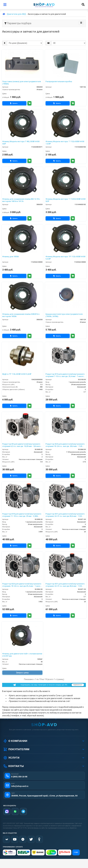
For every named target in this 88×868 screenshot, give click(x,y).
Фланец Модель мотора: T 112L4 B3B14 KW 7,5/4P (65, 143)
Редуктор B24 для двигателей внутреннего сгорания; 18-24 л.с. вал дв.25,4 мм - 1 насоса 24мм (22, 585)
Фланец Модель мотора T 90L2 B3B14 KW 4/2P (21, 143)
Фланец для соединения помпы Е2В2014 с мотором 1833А (21, 315)
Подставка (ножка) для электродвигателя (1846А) (22, 83)
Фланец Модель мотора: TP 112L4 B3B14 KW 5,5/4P (65, 258)
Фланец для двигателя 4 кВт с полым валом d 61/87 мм (22, 655)
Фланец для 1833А (10, 257)
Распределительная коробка (59, 81)
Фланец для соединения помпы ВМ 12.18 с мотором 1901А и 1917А (21, 200)
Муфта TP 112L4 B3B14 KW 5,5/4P (17, 374)
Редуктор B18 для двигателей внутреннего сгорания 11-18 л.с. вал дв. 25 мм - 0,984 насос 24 (22, 515)
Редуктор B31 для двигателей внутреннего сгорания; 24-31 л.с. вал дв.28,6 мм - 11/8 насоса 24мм (65, 515)
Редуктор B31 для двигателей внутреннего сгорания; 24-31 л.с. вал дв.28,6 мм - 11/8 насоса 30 (65, 585)
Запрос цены (22, 673)
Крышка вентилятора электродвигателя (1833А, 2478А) (64, 315)
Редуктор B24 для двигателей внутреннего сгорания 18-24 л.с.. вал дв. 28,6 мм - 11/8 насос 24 (65, 445)
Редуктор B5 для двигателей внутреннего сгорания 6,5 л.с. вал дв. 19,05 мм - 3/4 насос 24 (22, 445)
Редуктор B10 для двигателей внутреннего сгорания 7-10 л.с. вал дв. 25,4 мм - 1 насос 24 (65, 375)
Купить (14, 103)
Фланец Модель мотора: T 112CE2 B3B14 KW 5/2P (66, 200)
